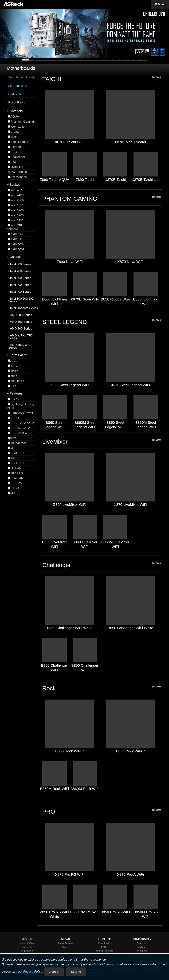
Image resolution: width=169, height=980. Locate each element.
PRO (102, 811)
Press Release (66, 943)
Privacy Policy (33, 972)
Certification (16, 94)
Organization (27, 951)
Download (103, 943)
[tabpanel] (84, 33)
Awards (65, 947)
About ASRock (27, 943)
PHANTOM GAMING (102, 198)
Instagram (142, 951)
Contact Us (27, 947)
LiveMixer (102, 441)
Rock (102, 688)
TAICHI (102, 79)
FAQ (103, 947)
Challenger (102, 565)
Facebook (142, 943)
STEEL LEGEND (102, 322)
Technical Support (104, 951)
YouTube (142, 947)
